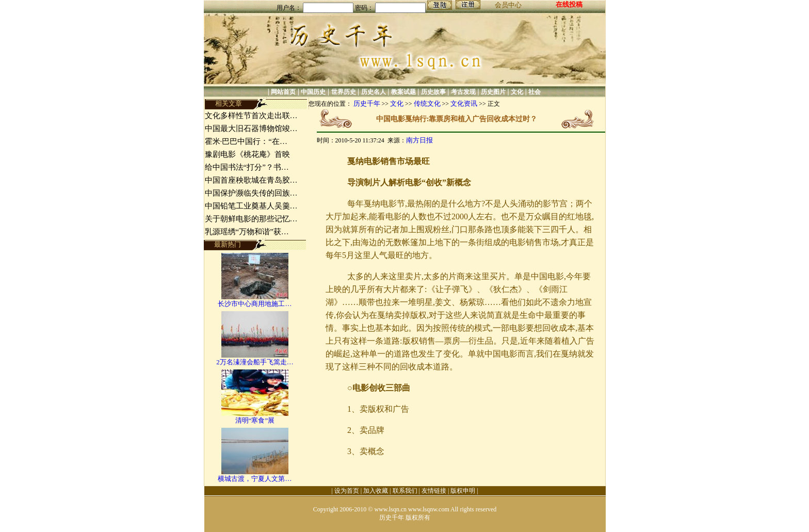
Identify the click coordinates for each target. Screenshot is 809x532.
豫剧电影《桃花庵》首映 (247, 154)
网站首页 (283, 92)
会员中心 (508, 5)
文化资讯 (464, 103)
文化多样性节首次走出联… (251, 116)
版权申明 (463, 491)
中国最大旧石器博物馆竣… (251, 128)
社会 (535, 92)
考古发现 (463, 92)
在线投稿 (569, 4)
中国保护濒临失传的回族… (251, 193)
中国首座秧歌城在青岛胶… (251, 180)
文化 (517, 92)
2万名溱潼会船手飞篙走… (255, 362)
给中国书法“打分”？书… (247, 167)
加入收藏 (376, 491)
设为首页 (347, 491)
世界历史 (344, 92)
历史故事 (433, 92)
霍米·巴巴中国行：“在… (246, 141)
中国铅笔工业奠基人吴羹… (251, 206)
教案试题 (403, 92)
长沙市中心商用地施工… (255, 304)
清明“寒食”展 (255, 420)
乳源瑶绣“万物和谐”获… (247, 232)
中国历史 (313, 92)
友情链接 (434, 491)
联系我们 (405, 491)
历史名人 (374, 92)
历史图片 (493, 92)
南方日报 (419, 140)
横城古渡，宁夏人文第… (255, 479)
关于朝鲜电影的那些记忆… (251, 219)
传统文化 (427, 103)
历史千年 (367, 103)
